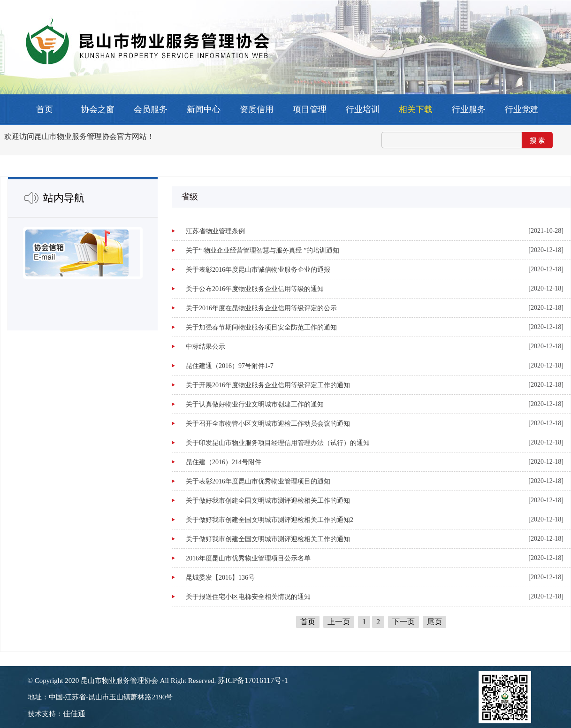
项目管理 (310, 109)
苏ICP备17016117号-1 (253, 680)
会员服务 (151, 109)
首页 (45, 109)
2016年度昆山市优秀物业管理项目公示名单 (248, 558)
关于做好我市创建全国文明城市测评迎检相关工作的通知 (268, 501)
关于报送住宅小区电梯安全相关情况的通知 (248, 597)
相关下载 (416, 109)
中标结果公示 (206, 347)
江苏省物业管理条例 (215, 231)
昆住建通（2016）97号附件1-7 (230, 366)
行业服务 (469, 109)
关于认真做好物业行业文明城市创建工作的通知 (255, 404)
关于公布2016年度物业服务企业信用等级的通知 (255, 289)
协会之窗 (98, 109)
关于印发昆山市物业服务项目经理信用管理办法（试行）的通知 (278, 443)
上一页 (339, 622)
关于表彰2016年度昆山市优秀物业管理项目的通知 (258, 481)
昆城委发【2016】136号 (220, 578)
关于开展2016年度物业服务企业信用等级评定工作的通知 (268, 385)
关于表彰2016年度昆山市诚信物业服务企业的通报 (258, 270)
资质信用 (257, 109)
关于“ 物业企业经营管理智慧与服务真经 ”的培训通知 (263, 250)
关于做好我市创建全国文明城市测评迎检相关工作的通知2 (270, 520)
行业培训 (363, 109)
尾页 (434, 622)
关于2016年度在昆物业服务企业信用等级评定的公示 (261, 308)
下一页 (404, 622)
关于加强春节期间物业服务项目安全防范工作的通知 (261, 327)
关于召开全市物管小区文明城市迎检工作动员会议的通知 (268, 424)
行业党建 (522, 109)
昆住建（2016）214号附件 (224, 462)
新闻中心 (204, 109)
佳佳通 (74, 714)
